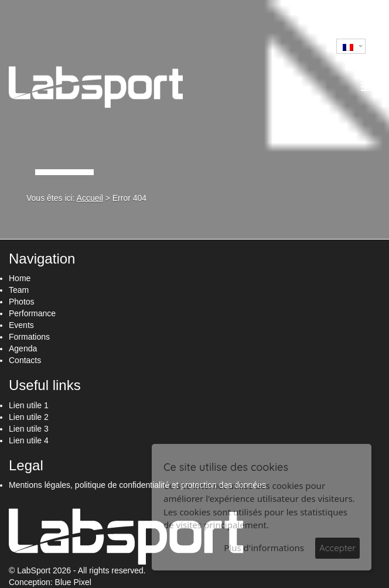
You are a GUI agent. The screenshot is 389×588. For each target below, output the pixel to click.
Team (19, 290)
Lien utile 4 (29, 440)
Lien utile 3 (29, 429)
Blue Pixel (73, 582)
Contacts (25, 360)
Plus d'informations (264, 548)
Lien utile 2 (29, 417)
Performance (32, 313)
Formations (29, 337)
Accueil (90, 198)
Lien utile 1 (29, 405)
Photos (22, 302)
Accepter (337, 548)
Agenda (23, 348)
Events (21, 325)
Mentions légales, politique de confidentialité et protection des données (137, 485)
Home (20, 278)
